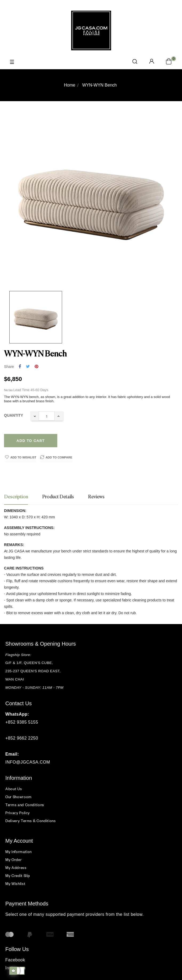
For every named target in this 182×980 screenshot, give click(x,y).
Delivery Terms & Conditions (31, 821)
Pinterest (37, 367)
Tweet (28, 367)
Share (20, 367)
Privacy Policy (18, 813)
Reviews (96, 497)
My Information (19, 852)
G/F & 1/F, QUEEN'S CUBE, (30, 663)
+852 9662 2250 (22, 738)
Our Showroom (19, 797)
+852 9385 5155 (22, 722)
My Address (16, 868)
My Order (13, 860)
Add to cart (31, 441)
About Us (14, 789)
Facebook (15, 960)
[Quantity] (47, 416)
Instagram (15, 968)
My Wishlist (15, 883)
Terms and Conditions (25, 805)
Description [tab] (16, 497)
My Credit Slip (18, 876)
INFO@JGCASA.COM (28, 762)
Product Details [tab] (58, 497)
